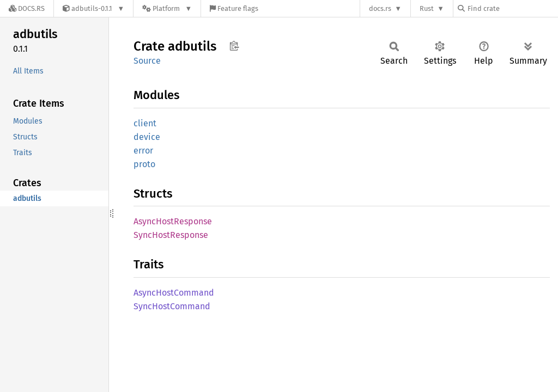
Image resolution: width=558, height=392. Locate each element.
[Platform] (167, 8)
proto (144, 164)
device (147, 137)
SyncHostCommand (172, 306)
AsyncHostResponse (173, 221)
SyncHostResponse (171, 235)
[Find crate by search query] (512, 8)
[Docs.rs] (27, 8)
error (143, 151)
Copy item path (234, 46)
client (145, 123)
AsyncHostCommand (174, 293)
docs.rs (380, 8)
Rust (427, 8)
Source (147, 61)
